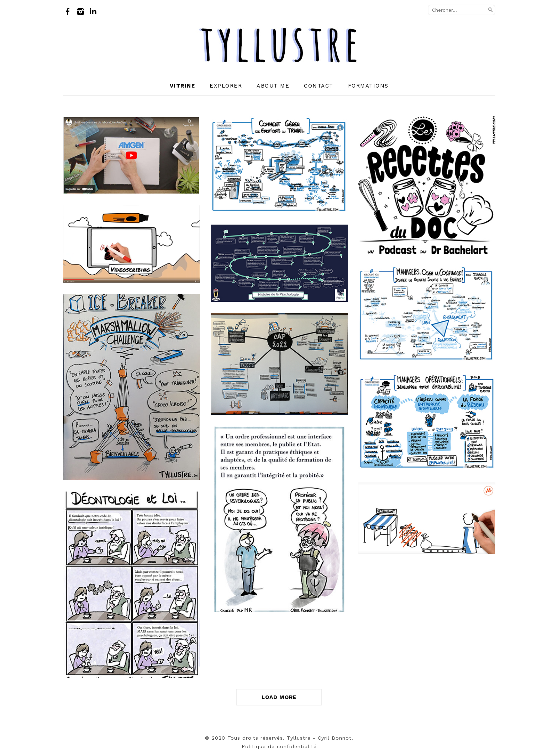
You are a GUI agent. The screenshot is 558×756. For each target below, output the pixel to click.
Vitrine (183, 86)
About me (273, 86)
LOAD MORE (279, 697)
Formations (368, 86)
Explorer (226, 86)
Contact (319, 86)
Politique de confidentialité (279, 746)
